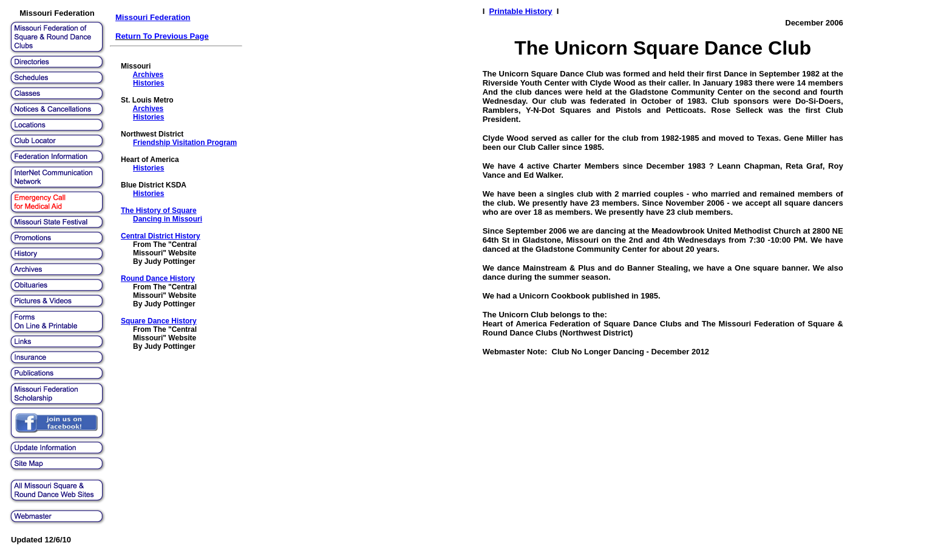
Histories (148, 83)
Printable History (521, 11)
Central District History (161, 236)
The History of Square (159, 211)
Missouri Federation (153, 17)
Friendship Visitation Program (185, 143)
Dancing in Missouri (168, 219)
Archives (148, 75)
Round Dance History (158, 278)
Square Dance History (159, 321)
